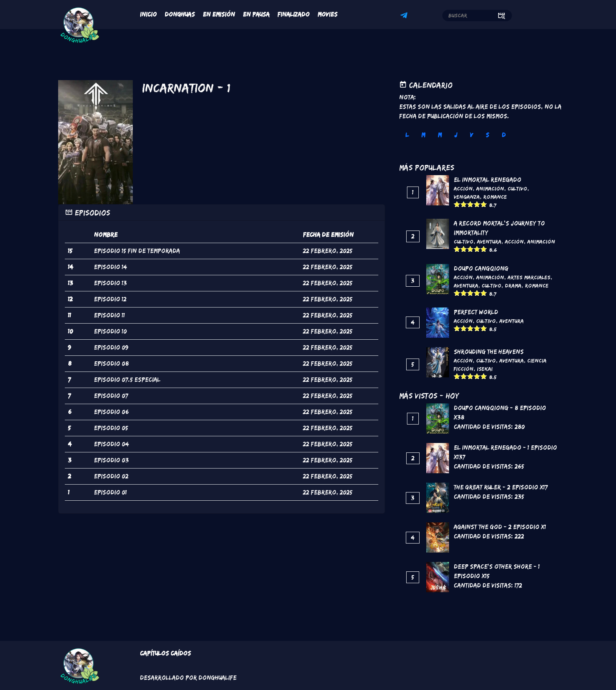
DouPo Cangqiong (481, 268)
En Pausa (256, 14)
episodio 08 (111, 363)
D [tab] (504, 135)
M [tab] (423, 135)
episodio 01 (110, 492)
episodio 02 (111, 476)
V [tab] (471, 135)
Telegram (405, 16)
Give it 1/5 (457, 204)
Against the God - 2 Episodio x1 (500, 527)
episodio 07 (111, 396)
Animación (490, 189)
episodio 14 (110, 267)
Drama (513, 286)
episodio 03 (111, 460)
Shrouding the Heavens (489, 352)
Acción (463, 189)
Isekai (485, 369)
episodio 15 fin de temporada (137, 251)
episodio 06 (111, 412)
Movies (327, 14)
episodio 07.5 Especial (127, 380)
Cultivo (517, 189)
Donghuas (180, 14)
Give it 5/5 (484, 204)
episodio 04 (111, 444)
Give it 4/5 (477, 204)
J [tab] (456, 135)
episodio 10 (110, 331)
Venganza (467, 197)
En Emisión (219, 14)
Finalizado (293, 14)
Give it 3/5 (470, 204)
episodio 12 (110, 299)
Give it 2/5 (464, 204)
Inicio (148, 14)
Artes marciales (529, 277)
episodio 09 (111, 347)
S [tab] (487, 135)
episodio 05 (111, 428)
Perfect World (476, 312)
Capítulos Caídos (165, 653)
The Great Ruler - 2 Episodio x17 (501, 487)
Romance (495, 197)
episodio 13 (110, 283)
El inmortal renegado (488, 180)
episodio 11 (109, 315)
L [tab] (407, 135)
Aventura (489, 242)
